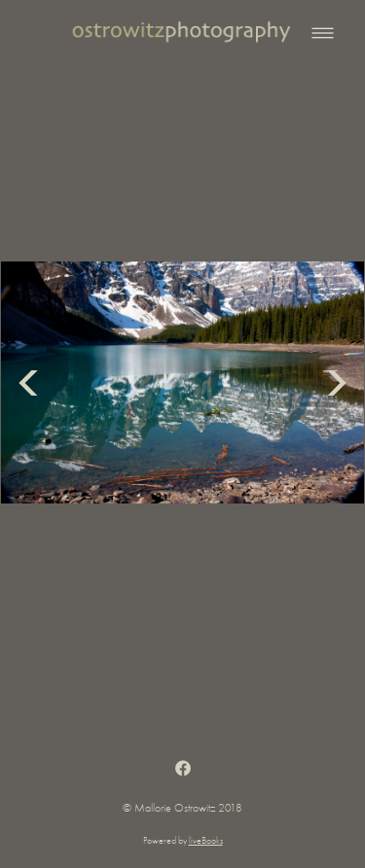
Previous (28, 382)
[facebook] (182, 768)
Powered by (183, 841)
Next (337, 382)
